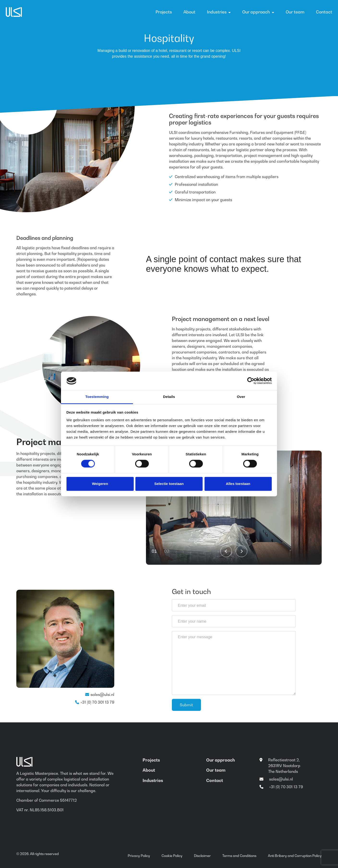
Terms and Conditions (239, 856)
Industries (217, 12)
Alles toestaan (238, 484)
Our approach (256, 12)
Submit (186, 705)
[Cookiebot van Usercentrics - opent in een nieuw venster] (251, 381)
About (189, 12)
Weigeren (100, 484)
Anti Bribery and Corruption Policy (295, 856)
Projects (164, 12)
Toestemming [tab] (97, 397)
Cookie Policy (172, 856)
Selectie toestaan (169, 484)
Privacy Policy (139, 856)
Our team (295, 12)
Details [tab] (169, 397)
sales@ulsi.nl (102, 694)
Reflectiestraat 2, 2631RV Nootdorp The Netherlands (284, 766)
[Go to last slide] (226, 551)
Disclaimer (202, 856)
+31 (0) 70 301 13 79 (97, 702)
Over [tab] (241, 397)
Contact (324, 12)
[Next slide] (241, 551)
